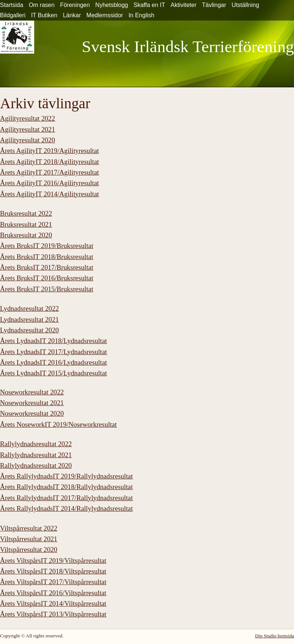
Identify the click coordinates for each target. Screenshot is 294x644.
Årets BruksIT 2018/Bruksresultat (47, 257)
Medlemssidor (105, 15)
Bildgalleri (13, 15)
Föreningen (75, 5)
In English (141, 15)
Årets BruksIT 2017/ (47, 267)
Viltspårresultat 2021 (29, 539)
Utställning (245, 5)
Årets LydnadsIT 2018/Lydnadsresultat (53, 341)
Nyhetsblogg (112, 5)
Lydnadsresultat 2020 (29, 330)
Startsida (12, 5)
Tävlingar (214, 5)
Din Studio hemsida (275, 636)
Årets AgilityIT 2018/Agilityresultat (49, 162)
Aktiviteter (183, 5)
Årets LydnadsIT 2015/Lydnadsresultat (53, 373)
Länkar (72, 15)
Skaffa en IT (149, 5)
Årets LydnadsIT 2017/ (53, 352)
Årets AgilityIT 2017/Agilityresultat (49, 172)
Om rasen (42, 5)
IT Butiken (44, 15)
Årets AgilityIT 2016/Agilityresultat (49, 183)
